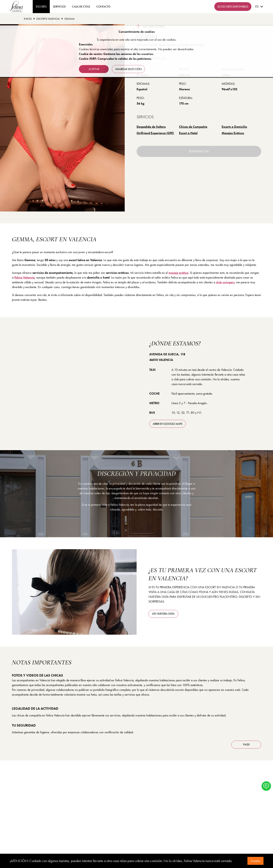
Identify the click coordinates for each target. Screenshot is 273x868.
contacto (103, 7)
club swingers (225, 282)
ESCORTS (41, 7)
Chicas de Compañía (193, 127)
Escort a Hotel (188, 133)
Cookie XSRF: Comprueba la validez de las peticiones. (115, 59)
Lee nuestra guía (163, 614)
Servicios (59, 7)
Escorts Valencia (48, 19)
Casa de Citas (81, 7)
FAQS (246, 744)
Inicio (28, 19)
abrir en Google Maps (168, 424)
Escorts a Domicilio (234, 127)
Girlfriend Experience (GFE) (155, 133)
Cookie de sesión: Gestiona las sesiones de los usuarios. (116, 54)
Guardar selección (128, 69)
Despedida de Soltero (151, 127)
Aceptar (255, 861)
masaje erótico (178, 273)
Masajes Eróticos (233, 133)
